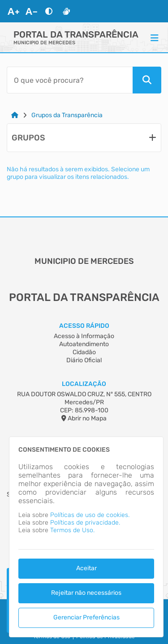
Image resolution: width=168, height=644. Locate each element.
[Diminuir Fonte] (31, 11)
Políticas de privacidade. (85, 523)
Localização (84, 384)
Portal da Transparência (76, 34)
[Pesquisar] (147, 80)
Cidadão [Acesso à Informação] (84, 352)
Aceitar (86, 568)
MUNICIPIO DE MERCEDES (44, 43)
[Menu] (155, 38)
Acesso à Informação (84, 336)
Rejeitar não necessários (86, 593)
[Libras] (66, 11)
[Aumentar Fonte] (13, 11)
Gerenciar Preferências (86, 617)
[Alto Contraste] (49, 11)
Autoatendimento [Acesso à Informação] (84, 344)
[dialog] (86, 537)
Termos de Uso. (72, 530)
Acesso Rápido (84, 326)
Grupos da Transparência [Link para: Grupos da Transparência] (67, 115)
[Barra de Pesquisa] (70, 80)
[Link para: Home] (15, 115)
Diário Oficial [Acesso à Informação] (84, 360)
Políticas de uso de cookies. (90, 515)
